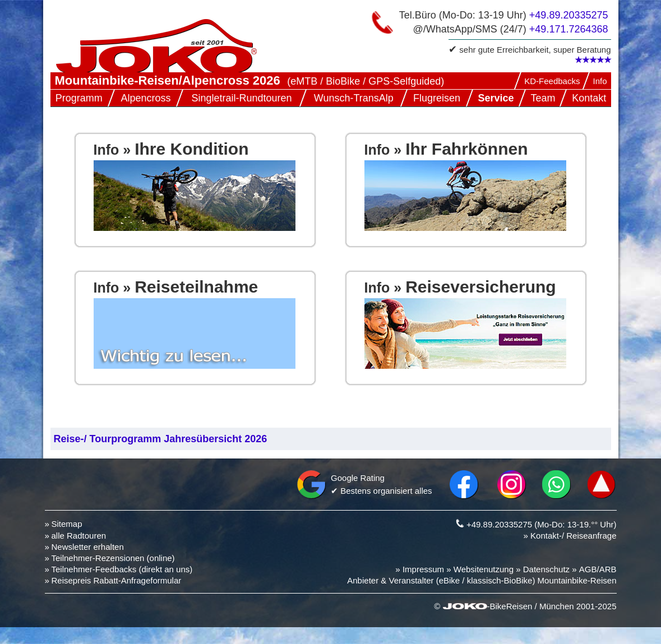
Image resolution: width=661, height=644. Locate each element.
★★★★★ (593, 60)
